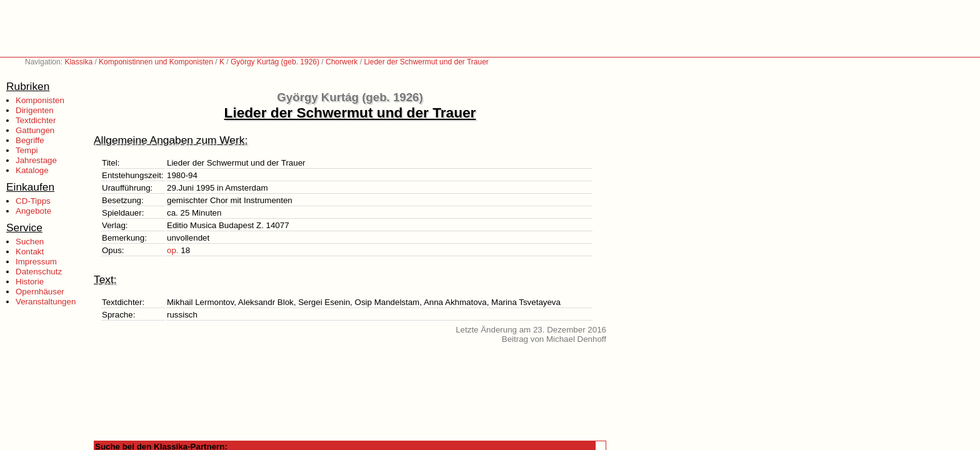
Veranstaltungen (46, 302)
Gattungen (35, 130)
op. (173, 250)
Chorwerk (342, 62)
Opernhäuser (40, 292)
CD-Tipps (33, 201)
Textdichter (36, 120)
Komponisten (40, 100)
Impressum (36, 262)
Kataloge (32, 170)
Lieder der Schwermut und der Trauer (426, 62)
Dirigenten (35, 110)
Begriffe (30, 140)
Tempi (27, 150)
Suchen (30, 242)
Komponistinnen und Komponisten (156, 62)
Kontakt (30, 252)
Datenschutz (39, 272)
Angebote (33, 211)
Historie (30, 282)
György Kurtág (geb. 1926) (275, 62)
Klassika (78, 62)
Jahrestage (36, 160)
